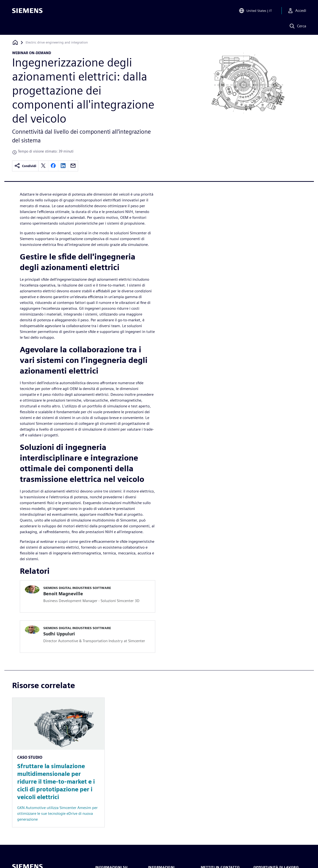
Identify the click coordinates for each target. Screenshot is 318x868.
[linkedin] (63, 166)
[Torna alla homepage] (15, 42)
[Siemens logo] (27, 11)
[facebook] (53, 166)
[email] (73, 166)
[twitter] (43, 166)
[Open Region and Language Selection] (255, 11)
